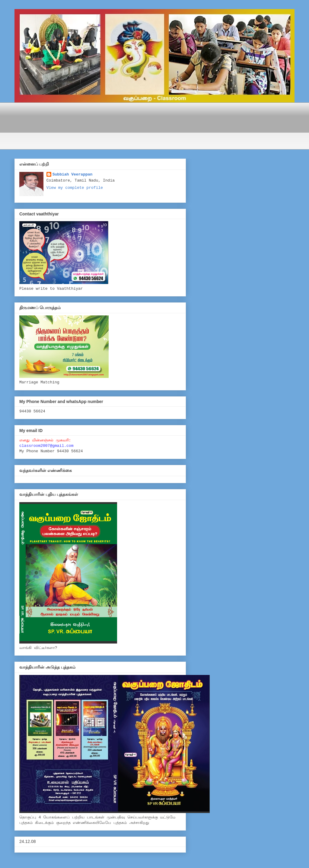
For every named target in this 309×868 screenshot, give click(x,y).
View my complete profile (75, 188)
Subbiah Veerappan (73, 174)
